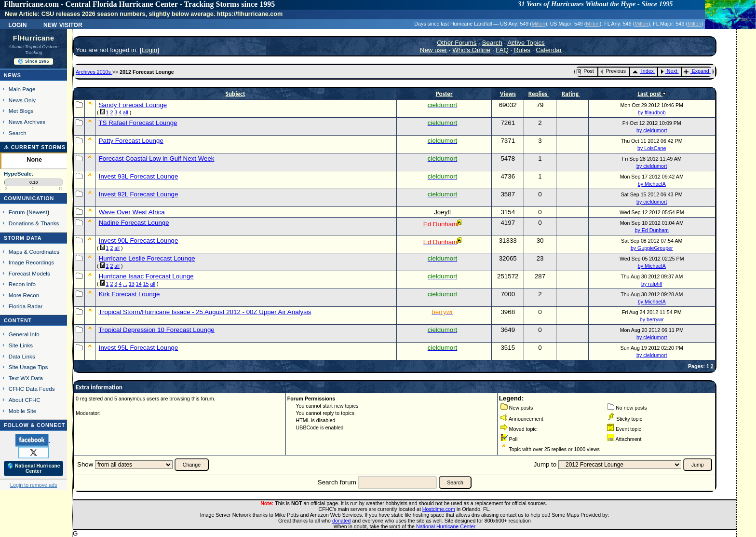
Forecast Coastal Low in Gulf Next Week (157, 158)
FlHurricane (34, 38)
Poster (444, 94)
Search (18, 133)
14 (139, 284)
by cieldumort (652, 130)
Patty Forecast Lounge (131, 141)
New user (433, 50)
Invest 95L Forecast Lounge (139, 348)
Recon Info (22, 284)
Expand (696, 71)
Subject (236, 94)
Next (669, 71)
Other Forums (457, 43)
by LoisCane (652, 148)
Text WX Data (26, 378)
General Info (24, 334)
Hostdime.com (439, 509)
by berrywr (652, 319)
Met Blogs (21, 111)
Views (508, 94)
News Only (22, 100)
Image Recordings (31, 262)
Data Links (22, 356)
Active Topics (526, 43)
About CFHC (25, 400)
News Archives (27, 122)
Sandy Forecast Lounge (133, 105)
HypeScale (18, 174)
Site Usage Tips (28, 367)
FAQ (502, 50)
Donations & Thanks (34, 223)
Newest (38, 212)
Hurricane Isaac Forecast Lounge (146, 276)
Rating (571, 94)
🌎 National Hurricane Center (34, 468)
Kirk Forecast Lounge (129, 294)
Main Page (22, 89)
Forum (17, 212)
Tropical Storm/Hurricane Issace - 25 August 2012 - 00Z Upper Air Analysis (205, 312)
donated (342, 521)
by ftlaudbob (652, 112)
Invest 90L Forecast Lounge (139, 241)
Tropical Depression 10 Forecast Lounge (156, 330)
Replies (539, 94)
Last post (650, 94)
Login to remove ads (34, 485)
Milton (539, 24)
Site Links (21, 345)
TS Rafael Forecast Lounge (138, 123)
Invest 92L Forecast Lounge (139, 194)
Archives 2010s (94, 72)
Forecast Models (29, 273)
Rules (522, 50)
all (126, 112)
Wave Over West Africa (132, 212)
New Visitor (63, 24)
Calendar (549, 50)
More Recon (24, 295)
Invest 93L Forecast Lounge (139, 176)
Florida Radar (26, 306)
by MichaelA (652, 184)
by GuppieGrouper (652, 248)
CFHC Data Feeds (32, 389)
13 (132, 284)
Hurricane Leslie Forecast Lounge (147, 258)
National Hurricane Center (446, 526)
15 (146, 284)
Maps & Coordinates (34, 252)
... (125, 284)
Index (643, 71)
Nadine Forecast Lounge (134, 223)
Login (17, 24)
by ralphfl (652, 284)
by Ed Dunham (652, 230)
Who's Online (471, 50)
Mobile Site (23, 411)
